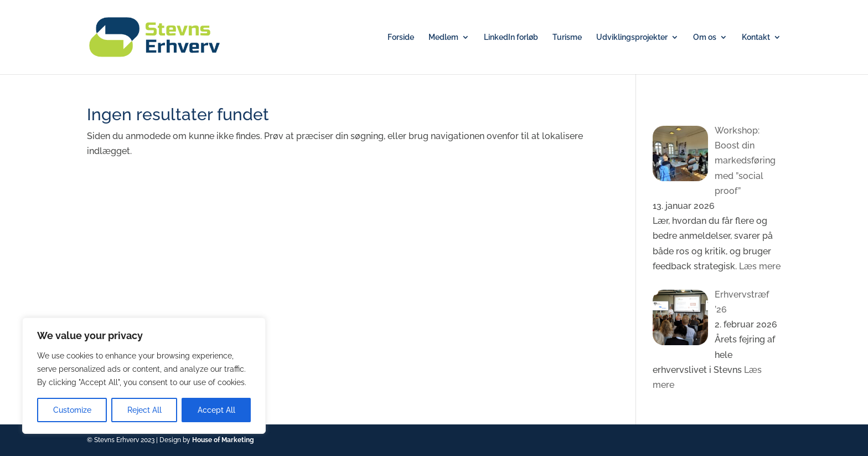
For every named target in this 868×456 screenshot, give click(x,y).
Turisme (567, 37)
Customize (72, 410)
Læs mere (759, 266)
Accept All (216, 410)
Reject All (144, 410)
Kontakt (756, 37)
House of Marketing (223, 440)
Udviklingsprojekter (632, 37)
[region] (144, 376)
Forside (401, 37)
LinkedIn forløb (511, 37)
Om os (705, 37)
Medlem (443, 37)
